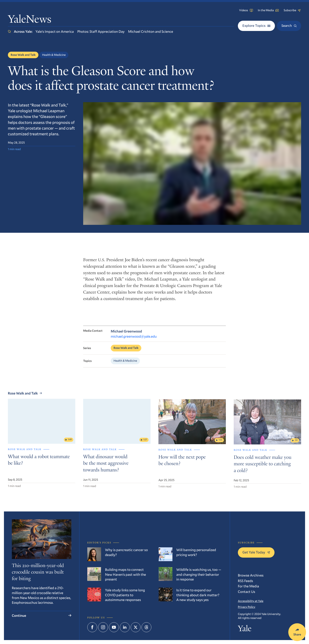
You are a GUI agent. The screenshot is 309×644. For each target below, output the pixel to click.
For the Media (248, 586)
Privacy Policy (247, 607)
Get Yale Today (256, 552)
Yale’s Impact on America (55, 31)
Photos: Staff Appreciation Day (101, 31)
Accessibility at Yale (251, 601)
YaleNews (30, 20)
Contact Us (247, 592)
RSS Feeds (245, 581)
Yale (245, 630)
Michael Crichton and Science (151, 31)
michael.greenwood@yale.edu (134, 343)
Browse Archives (251, 575)
